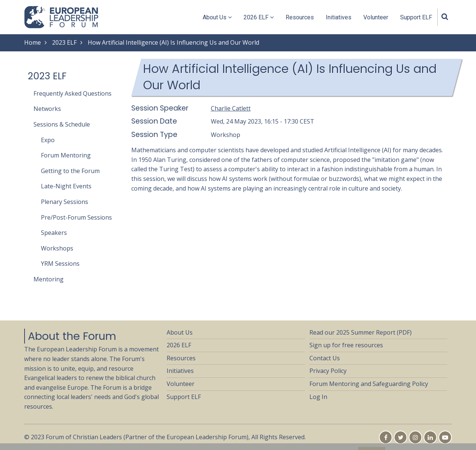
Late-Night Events (66, 186)
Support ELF (416, 17)
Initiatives (339, 17)
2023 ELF (64, 42)
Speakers (54, 233)
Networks (47, 109)
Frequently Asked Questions (73, 93)
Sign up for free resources (346, 345)
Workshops (57, 248)
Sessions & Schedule (62, 124)
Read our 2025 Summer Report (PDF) (361, 332)
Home (33, 42)
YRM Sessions (60, 264)
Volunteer (376, 17)
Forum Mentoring (66, 155)
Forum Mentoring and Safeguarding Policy (369, 384)
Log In (318, 397)
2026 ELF (259, 17)
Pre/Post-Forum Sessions (76, 217)
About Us (217, 17)
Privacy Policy (328, 371)
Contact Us (325, 358)
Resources (300, 17)
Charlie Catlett (231, 108)
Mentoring (49, 279)
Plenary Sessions (65, 202)
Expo (48, 140)
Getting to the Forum (70, 171)
